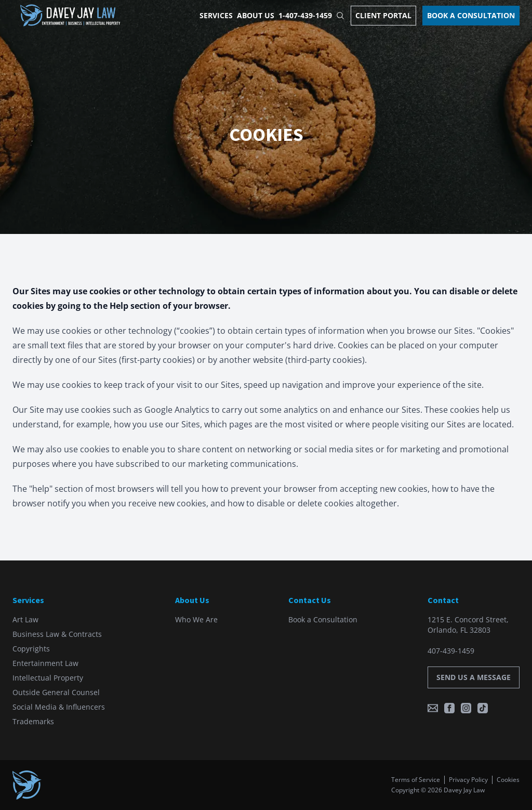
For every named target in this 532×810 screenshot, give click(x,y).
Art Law (25, 619)
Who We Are (196, 619)
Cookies (508, 780)
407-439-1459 (451, 651)
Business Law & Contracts (57, 634)
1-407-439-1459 (305, 15)
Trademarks (33, 721)
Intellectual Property (48, 678)
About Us (256, 15)
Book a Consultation (471, 15)
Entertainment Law (45, 663)
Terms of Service (416, 780)
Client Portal (383, 15)
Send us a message (474, 677)
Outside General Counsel (56, 692)
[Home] (71, 16)
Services (216, 15)
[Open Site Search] (340, 16)
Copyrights (31, 649)
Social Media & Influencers (59, 707)
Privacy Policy (468, 780)
